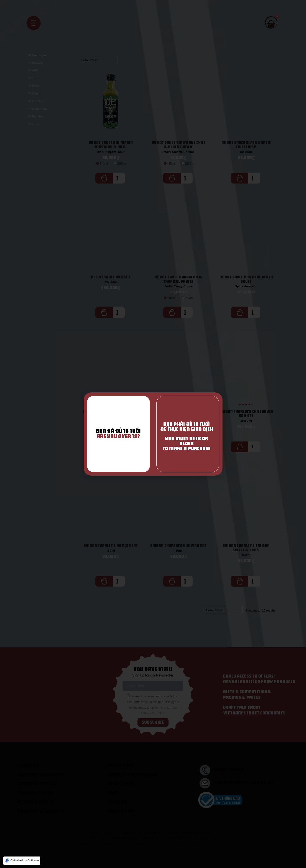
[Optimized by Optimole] (22, 861)
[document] (153, 434)
